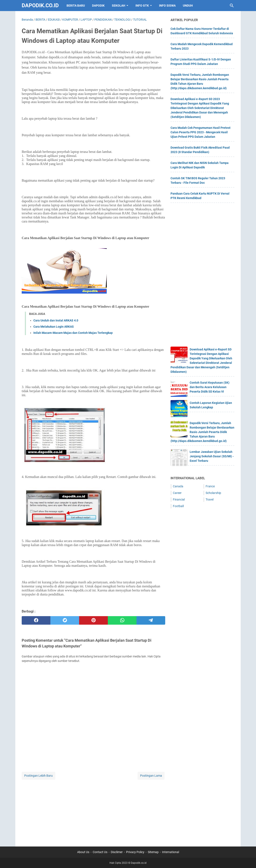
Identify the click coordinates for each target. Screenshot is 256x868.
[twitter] (65, 620)
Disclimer (117, 852)
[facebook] (36, 620)
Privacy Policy (135, 852)
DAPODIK (98, 6)
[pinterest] (93, 620)
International (171, 852)
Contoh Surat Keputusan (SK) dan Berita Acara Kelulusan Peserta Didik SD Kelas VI (210, 387)
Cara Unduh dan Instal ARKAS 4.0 (56, 320)
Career (177, 493)
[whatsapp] (122, 620)
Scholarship (213, 493)
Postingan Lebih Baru (38, 776)
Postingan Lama (151, 776)
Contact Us (100, 852)
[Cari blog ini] (232, 6)
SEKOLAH (119, 6)
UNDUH (188, 6)
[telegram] (151, 620)
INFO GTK (142, 6)
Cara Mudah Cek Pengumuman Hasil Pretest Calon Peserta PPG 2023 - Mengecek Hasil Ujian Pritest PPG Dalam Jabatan (201, 132)
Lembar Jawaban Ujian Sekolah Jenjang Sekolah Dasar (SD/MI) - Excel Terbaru (212, 456)
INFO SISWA (167, 6)
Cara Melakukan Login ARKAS (54, 327)
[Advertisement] (93, 810)
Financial (179, 499)
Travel (210, 499)
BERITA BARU (76, 6)
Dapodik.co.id (40, 5)
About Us (83, 852)
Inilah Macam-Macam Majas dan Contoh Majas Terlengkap (73, 333)
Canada (178, 486)
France (210, 486)
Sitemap (153, 852)
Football (178, 506)
